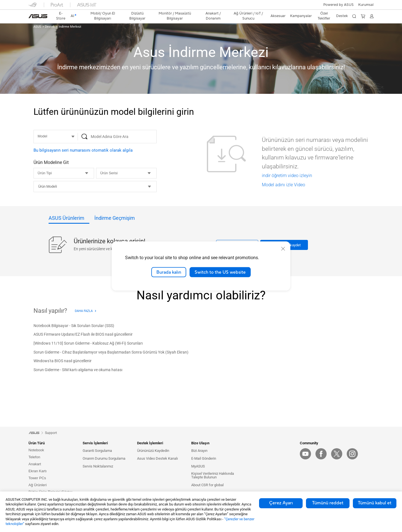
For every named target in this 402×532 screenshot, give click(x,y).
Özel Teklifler (324, 16)
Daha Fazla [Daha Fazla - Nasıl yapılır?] (84, 311)
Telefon (34, 457)
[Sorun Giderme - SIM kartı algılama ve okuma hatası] (78, 370)
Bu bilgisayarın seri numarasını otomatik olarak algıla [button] (83, 150)
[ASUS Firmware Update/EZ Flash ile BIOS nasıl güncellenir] (83, 335)
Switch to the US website (220, 272)
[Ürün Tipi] (64, 173)
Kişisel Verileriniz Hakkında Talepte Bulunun (213, 475)
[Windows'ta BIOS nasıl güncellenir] (63, 361)
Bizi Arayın (199, 451)
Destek (49, 27)
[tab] (69, 220)
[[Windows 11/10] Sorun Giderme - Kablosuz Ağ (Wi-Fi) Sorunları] (88, 343)
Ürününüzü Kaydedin (153, 451)
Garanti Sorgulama (97, 451)
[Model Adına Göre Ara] (117, 137)
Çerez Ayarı (281, 503)
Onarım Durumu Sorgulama (104, 458)
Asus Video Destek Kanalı (157, 458)
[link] (38, 16)
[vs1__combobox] (103, 187)
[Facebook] (321, 454)
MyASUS (198, 466)
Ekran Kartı (38, 471)
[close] (283, 249)
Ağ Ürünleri (38, 485)
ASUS (37, 27)
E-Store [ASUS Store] (61, 16)
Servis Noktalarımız (98, 466)
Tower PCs (37, 478)
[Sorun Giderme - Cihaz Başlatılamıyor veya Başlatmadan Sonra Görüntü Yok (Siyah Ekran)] (111, 352)
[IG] (352, 454)
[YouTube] (305, 454)
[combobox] (95, 187)
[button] (366, 5)
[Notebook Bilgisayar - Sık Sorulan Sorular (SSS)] (74, 326)
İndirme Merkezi (70, 27)
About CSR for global (207, 485)
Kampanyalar (301, 16)
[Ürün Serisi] (126, 173)
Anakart (35, 464)
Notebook (36, 450)
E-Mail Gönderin (204, 458)
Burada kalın (169, 272)
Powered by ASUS (338, 5)
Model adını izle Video (283, 185)
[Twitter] (337, 454)
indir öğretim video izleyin (287, 176)
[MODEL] (55, 137)
